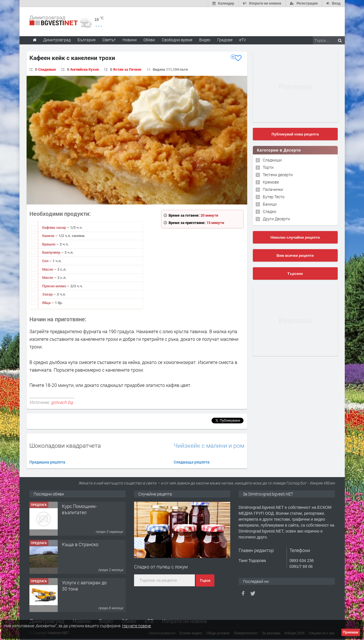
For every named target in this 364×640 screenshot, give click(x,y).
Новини (130, 40)
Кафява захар (54, 227)
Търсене (295, 274)
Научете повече (136, 626)
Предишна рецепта (47, 462)
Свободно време (177, 40)
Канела (49, 236)
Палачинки (273, 189)
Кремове (271, 182)
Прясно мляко (55, 286)
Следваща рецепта (192, 462)
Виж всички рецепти (295, 256)
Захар (48, 294)
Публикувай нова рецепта (295, 134)
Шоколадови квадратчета (65, 445)
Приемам (351, 632)
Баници (270, 204)
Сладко (270, 211)
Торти (268, 167)
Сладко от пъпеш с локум (161, 567)
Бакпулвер (52, 252)
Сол (46, 261)
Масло (48, 269)
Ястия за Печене (127, 69)
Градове (225, 40)
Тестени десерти (278, 175)
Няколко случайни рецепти (295, 237)
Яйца (47, 303)
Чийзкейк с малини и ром (209, 446)
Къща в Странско (80, 544)
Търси (205, 581)
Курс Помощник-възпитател (79, 509)
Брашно (49, 244)
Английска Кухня (84, 69)
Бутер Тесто (274, 197)
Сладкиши (47, 69)
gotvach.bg (62, 402)
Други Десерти (276, 219)
